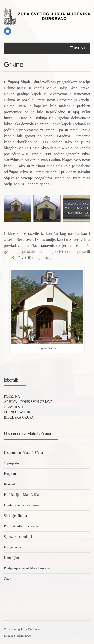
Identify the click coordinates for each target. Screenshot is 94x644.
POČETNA (12, 396)
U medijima (12, 558)
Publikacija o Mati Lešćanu (23, 495)
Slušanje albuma (15, 516)
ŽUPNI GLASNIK (17, 412)
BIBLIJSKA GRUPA (19, 417)
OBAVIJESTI (14, 407)
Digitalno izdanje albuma (22, 505)
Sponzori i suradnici (18, 537)
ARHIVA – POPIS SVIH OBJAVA (28, 402)
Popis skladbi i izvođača (21, 526)
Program (10, 474)
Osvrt (8, 579)
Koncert (9, 484)
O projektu (11, 463)
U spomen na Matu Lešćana (23, 453)
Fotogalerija (12, 547)
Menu (78, 48)
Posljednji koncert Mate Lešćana (27, 568)
